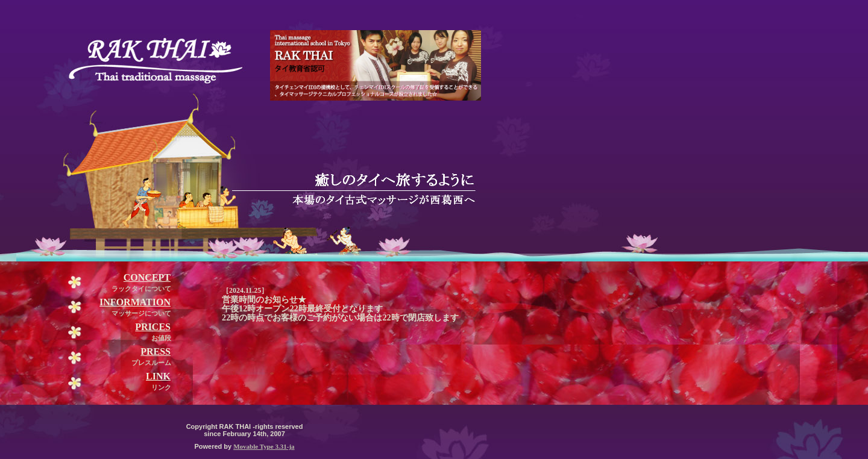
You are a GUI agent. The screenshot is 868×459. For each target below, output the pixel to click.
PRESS (156, 351)
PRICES (153, 327)
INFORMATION (135, 302)
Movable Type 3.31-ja (264, 446)
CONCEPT (147, 277)
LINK (158, 376)
